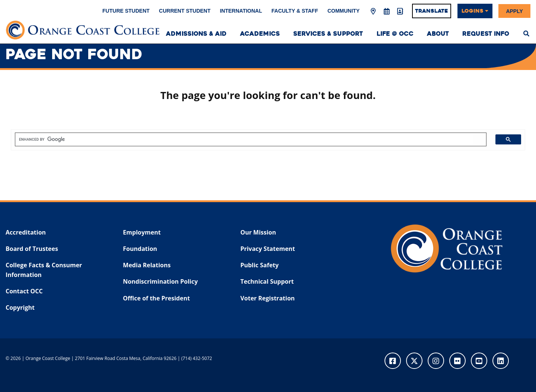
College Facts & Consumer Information (44, 270)
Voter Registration (268, 298)
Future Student (126, 11)
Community (344, 11)
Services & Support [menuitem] (328, 34)
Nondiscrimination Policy (160, 281)
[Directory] (400, 12)
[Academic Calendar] (386, 12)
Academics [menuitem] (260, 34)
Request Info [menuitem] (486, 34)
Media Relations (147, 265)
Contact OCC (24, 291)
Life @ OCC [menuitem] (395, 34)
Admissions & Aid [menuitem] (196, 34)
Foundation (140, 249)
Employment (142, 232)
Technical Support (267, 281)
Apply (514, 11)
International (241, 11)
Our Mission (258, 232)
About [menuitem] (438, 34)
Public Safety (260, 265)
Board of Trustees (32, 249)
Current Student (185, 11)
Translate (432, 11)
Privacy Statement (268, 249)
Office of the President (156, 298)
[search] (246, 140)
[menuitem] (526, 33)
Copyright (20, 307)
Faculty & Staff (295, 11)
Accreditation (26, 232)
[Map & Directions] (373, 12)
